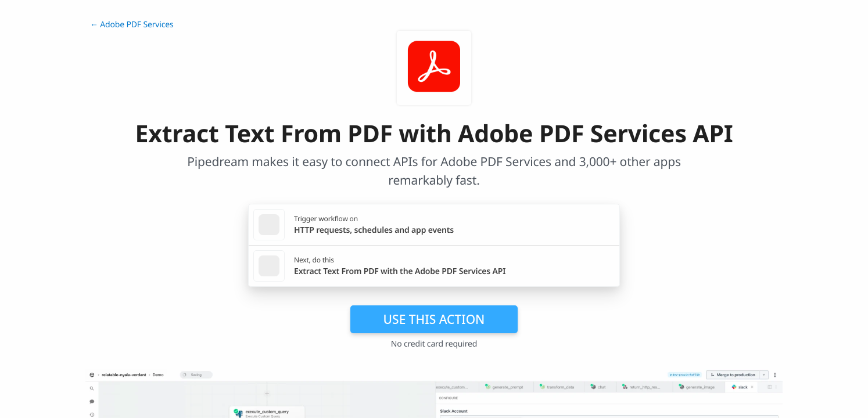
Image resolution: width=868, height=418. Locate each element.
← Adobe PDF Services (132, 25)
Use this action (434, 319)
